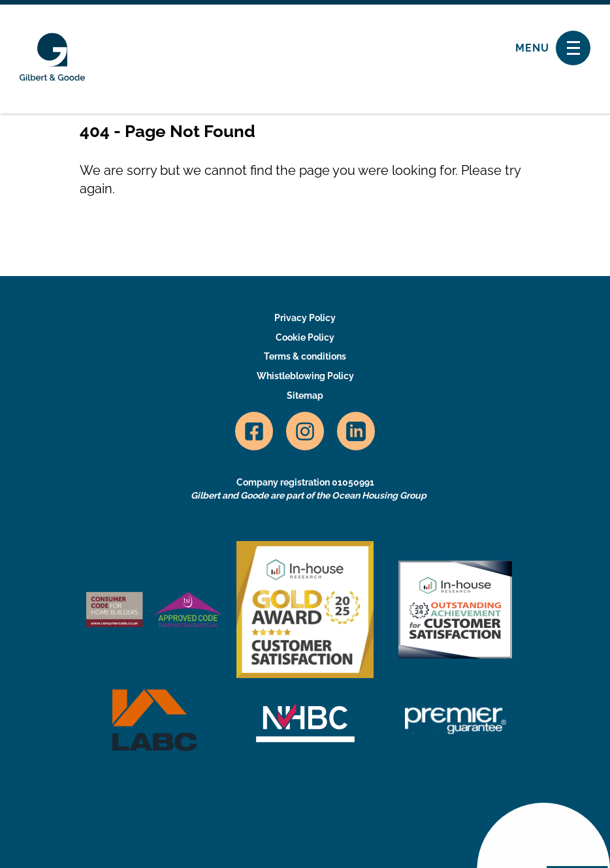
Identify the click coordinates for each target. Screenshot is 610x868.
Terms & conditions (305, 356)
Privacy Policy (305, 318)
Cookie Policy (305, 337)
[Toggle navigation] (573, 48)
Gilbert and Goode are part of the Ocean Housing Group (309, 495)
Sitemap (305, 395)
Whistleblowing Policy (305, 376)
